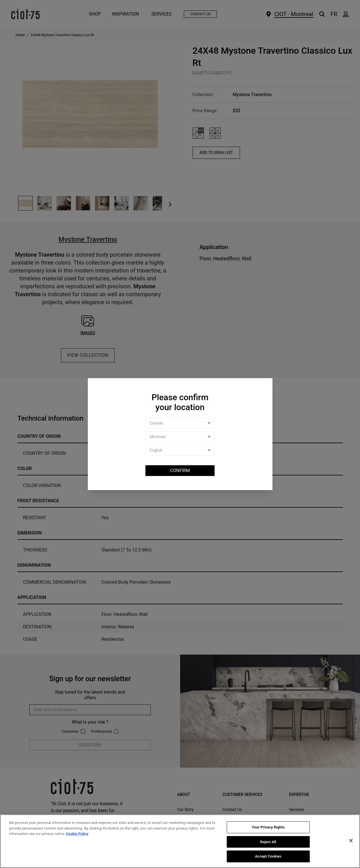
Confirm (180, 470)
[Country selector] (180, 423)
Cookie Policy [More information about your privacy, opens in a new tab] (77, 834)
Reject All (268, 842)
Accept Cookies (268, 857)
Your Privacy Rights (268, 827)
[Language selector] (180, 450)
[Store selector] (180, 437)
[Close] (351, 841)
